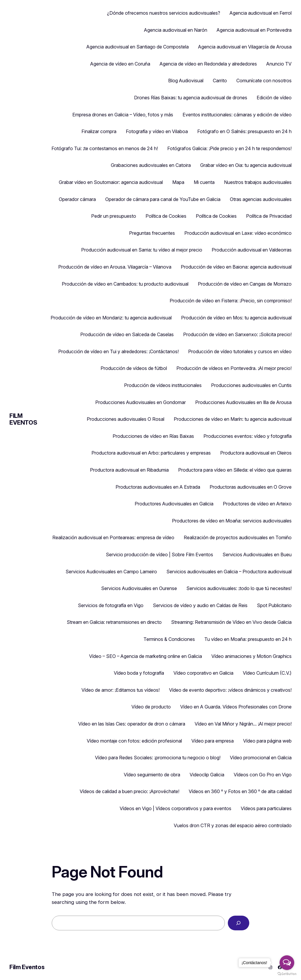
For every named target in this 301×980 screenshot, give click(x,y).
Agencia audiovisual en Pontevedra (254, 30)
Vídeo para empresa (213, 741)
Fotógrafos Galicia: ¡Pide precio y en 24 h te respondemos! (229, 148)
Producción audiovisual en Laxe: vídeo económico (238, 233)
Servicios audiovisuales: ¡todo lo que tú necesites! (239, 588)
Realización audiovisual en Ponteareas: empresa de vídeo (113, 537)
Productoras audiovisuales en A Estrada (158, 487)
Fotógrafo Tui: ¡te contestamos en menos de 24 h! (105, 148)
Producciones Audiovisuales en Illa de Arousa (243, 402)
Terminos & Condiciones (169, 639)
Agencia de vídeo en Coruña (120, 64)
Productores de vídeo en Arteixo (257, 504)
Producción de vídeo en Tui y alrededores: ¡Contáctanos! (118, 351)
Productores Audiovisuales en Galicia (174, 504)
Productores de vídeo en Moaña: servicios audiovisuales (232, 521)
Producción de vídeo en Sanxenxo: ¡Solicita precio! (237, 334)
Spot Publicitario (274, 605)
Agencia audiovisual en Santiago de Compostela (138, 47)
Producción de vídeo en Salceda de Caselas (127, 334)
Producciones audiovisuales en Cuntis (251, 385)
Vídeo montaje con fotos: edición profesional (134, 741)
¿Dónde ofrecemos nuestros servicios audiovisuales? (164, 13)
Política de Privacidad (269, 216)
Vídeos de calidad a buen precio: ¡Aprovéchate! (129, 791)
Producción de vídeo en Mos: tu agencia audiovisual (236, 318)
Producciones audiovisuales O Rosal (126, 419)
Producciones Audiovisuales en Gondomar (141, 402)
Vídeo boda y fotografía (139, 673)
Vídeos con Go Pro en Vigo (263, 775)
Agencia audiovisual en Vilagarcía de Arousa (245, 47)
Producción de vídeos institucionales (163, 385)
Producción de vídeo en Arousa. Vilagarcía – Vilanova (115, 267)
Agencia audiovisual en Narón (176, 30)
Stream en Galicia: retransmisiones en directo (114, 622)
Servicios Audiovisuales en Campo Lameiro (111, 572)
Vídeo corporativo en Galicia (203, 673)
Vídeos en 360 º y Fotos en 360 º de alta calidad (240, 791)
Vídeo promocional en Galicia (261, 758)
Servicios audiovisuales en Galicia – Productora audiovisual (229, 572)
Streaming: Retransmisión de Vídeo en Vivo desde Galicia (231, 622)
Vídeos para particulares (266, 808)
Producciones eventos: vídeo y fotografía (248, 436)
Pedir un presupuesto (114, 216)
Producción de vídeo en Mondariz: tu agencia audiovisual (111, 318)
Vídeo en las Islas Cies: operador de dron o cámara (132, 724)
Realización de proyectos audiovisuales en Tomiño (238, 537)
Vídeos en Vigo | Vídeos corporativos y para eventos (175, 808)
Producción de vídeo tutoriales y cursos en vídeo (240, 351)
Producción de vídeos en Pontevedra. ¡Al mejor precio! (234, 368)
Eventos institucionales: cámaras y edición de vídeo (237, 115)
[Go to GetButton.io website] (287, 974)
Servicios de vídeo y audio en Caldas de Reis (200, 605)
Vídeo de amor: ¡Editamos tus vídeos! (121, 690)
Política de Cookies (166, 216)
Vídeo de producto (151, 707)
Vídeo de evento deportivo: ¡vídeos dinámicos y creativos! (230, 690)
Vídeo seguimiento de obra (152, 775)
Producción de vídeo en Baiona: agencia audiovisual (236, 267)
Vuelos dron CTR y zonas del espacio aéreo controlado (233, 825)
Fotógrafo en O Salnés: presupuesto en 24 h (244, 131)
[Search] (239, 923)
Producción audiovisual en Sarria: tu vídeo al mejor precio (142, 250)
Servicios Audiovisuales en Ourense (139, 588)
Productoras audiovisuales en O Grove (251, 487)
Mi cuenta (204, 182)
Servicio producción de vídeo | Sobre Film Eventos (159, 555)
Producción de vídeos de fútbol (134, 368)
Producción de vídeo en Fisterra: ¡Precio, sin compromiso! (231, 301)
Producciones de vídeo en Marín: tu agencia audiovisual (233, 419)
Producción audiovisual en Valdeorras (252, 250)
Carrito (220, 81)
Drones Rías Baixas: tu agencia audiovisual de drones (191, 98)
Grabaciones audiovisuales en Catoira (151, 165)
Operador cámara (77, 199)
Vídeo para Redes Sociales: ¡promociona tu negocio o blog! (158, 758)
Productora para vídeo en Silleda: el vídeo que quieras (235, 470)
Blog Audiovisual (186, 81)
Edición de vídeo (274, 98)
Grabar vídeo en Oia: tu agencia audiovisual (246, 165)
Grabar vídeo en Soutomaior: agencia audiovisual (111, 182)
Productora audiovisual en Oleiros (256, 453)
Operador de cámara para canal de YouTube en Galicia (163, 199)
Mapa (178, 182)
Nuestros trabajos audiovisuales (258, 182)
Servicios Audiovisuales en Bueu (257, 555)
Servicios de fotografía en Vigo (111, 605)
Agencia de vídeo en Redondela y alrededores (208, 64)
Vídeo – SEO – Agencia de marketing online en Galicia (146, 656)
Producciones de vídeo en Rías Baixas (153, 436)
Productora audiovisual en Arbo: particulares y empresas (151, 453)
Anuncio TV (279, 64)
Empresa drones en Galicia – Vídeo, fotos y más (123, 115)
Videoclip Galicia (207, 775)
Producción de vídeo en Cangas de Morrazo (245, 284)
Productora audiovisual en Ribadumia (129, 470)
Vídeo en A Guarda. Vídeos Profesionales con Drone (236, 707)
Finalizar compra (99, 131)
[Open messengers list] (287, 963)
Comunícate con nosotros (264, 81)
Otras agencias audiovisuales (261, 199)
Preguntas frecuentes (152, 233)
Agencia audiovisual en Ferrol (261, 13)
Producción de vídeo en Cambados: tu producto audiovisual (125, 284)
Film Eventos (23, 419)
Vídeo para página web (267, 741)
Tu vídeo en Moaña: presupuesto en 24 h (248, 639)
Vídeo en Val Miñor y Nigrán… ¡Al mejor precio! (243, 724)
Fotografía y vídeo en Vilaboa (157, 131)
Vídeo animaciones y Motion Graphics (251, 656)
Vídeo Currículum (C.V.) (267, 673)
